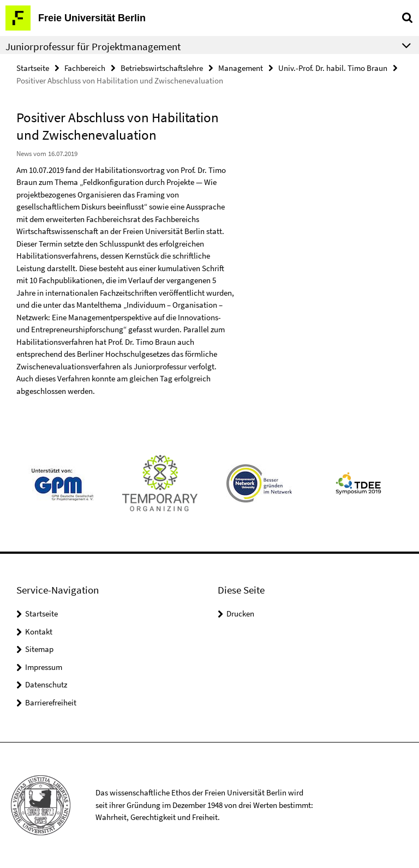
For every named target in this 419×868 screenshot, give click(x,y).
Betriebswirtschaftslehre (162, 68)
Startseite (33, 68)
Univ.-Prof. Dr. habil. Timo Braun (333, 68)
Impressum (44, 667)
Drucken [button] (240, 613)
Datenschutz (46, 684)
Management (241, 68)
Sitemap (39, 649)
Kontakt (39, 631)
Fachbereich (85, 68)
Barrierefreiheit (51, 702)
